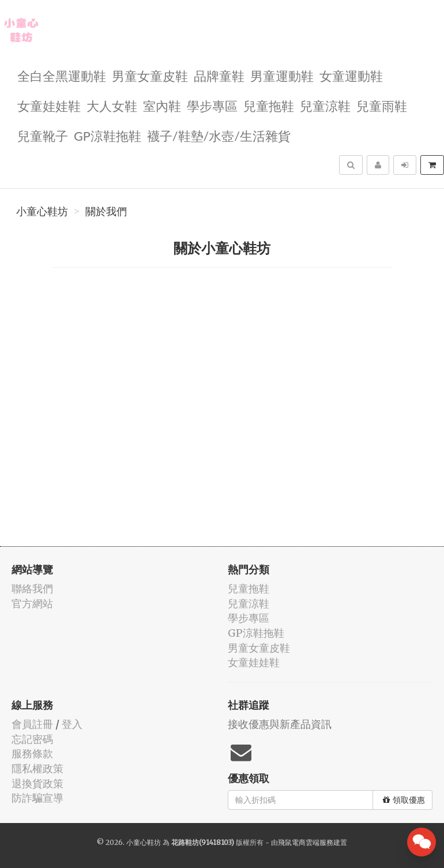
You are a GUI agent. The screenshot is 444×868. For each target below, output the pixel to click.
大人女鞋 (112, 105)
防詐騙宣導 (37, 798)
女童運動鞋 (351, 75)
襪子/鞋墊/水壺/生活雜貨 (219, 135)
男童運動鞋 (282, 75)
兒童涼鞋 (325, 105)
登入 (72, 724)
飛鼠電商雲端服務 (306, 842)
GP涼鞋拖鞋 (108, 135)
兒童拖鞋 (269, 105)
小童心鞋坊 (42, 212)
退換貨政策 (37, 784)
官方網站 (32, 604)
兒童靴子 (43, 135)
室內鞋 (162, 105)
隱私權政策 (37, 769)
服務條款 (32, 754)
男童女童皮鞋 (150, 75)
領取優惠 (404, 800)
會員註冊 (32, 724)
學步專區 (212, 105)
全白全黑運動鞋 (62, 75)
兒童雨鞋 (382, 105)
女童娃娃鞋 (49, 105)
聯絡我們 (32, 589)
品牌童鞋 (219, 75)
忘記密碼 (32, 739)
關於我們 (106, 212)
